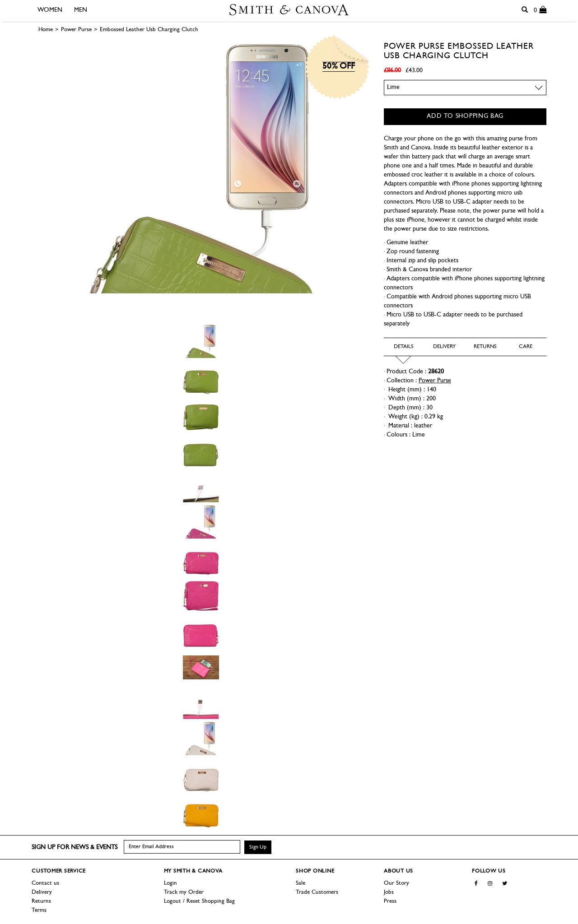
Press (390, 901)
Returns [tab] (485, 347)
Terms (39, 910)
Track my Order (184, 892)
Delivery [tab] (444, 347)
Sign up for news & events (75, 847)
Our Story (396, 883)
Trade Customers (317, 892)
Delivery (42, 892)
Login (170, 883)
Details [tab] (404, 347)
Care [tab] (526, 347)
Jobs (389, 892)
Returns (41, 901)
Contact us (45, 883)
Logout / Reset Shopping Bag (199, 901)
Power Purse (414, 47)
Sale (301, 883)
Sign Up (258, 847)
